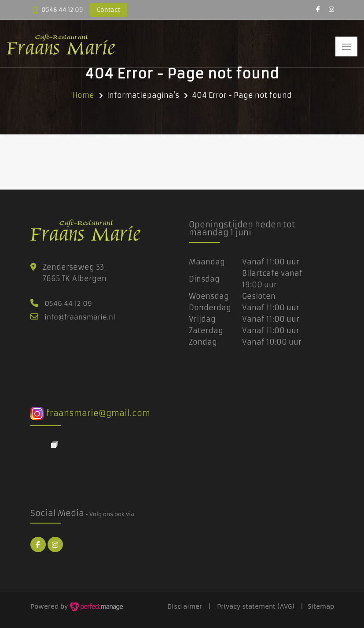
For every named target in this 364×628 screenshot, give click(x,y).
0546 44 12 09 (62, 10)
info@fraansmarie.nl (80, 317)
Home (83, 95)
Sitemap (321, 606)
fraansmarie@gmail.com (90, 413)
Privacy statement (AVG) (256, 606)
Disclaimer (185, 606)
